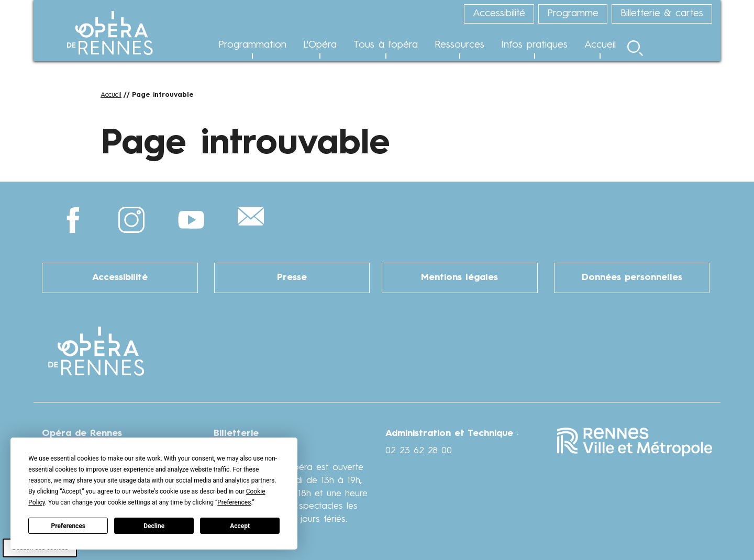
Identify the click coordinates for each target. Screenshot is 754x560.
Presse (292, 278)
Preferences (69, 526)
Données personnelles (632, 278)
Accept (240, 526)
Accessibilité (120, 278)
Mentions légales (459, 278)
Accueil (111, 95)
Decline (154, 526)
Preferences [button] (234, 502)
